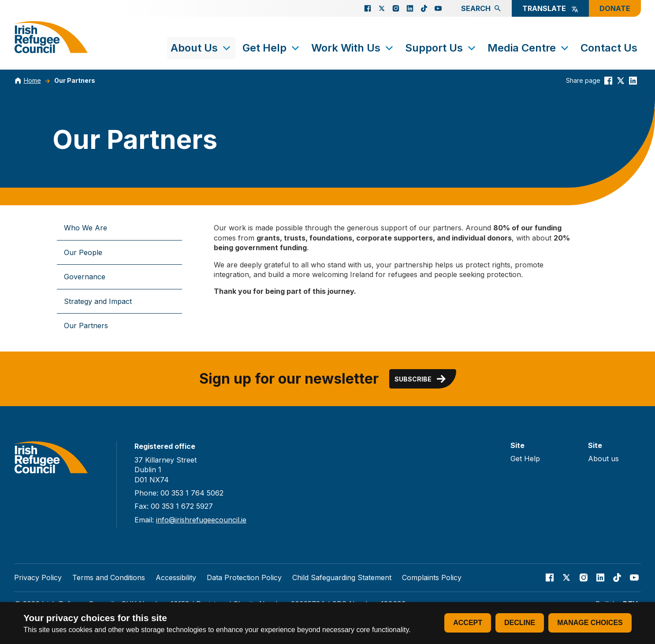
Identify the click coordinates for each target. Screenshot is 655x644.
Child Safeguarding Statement (342, 577)
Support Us (441, 48)
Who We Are (86, 228)
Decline (520, 623)
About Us (201, 48)
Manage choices (590, 623)
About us (603, 459)
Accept (468, 623)
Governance (85, 277)
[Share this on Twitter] (621, 80)
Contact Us (609, 48)
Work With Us (353, 48)
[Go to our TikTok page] (424, 8)
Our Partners (75, 80)
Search (481, 8)
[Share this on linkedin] (633, 80)
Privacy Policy (38, 577)
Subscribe (421, 379)
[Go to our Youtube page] (438, 8)
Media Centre (529, 48)
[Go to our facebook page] (368, 8)
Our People (83, 252)
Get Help (272, 48)
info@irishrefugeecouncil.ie (201, 520)
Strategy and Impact (98, 301)
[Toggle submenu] (227, 48)
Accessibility (176, 577)
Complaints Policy (432, 577)
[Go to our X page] (382, 8)
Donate (615, 8)
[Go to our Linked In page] (410, 8)
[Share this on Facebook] (608, 80)
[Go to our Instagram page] (396, 8)
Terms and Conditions (109, 577)
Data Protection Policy (244, 577)
